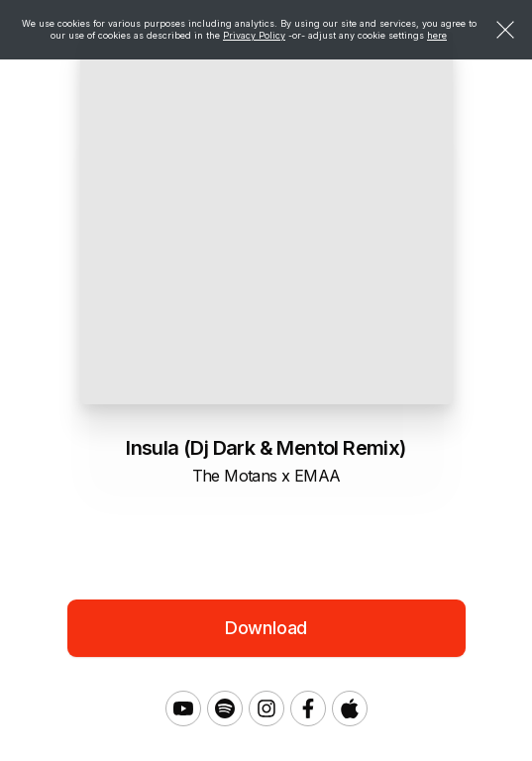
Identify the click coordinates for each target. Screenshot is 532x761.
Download (266, 628)
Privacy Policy (254, 35)
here (437, 35)
